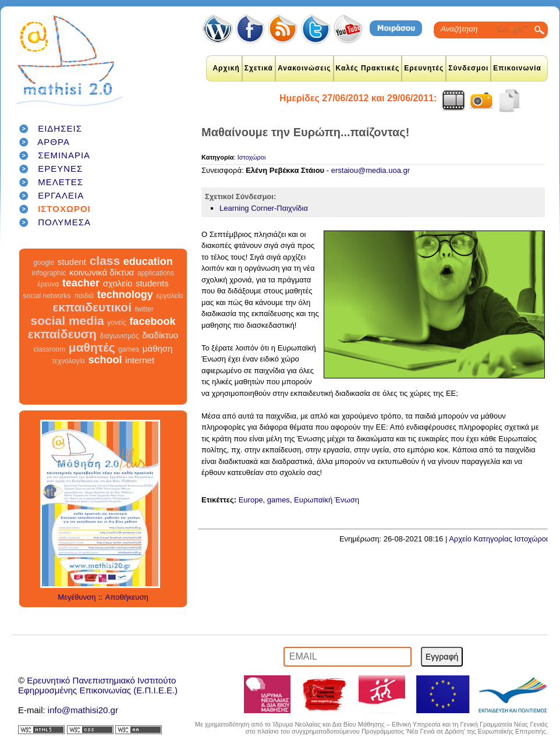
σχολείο (118, 283)
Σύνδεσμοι (468, 68)
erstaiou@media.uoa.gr (371, 170)
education (148, 261)
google (44, 263)
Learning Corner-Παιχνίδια (264, 208)
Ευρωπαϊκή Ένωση (327, 500)
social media (68, 320)
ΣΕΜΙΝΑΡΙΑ (64, 155)
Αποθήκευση (127, 597)
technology (125, 295)
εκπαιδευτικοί (92, 307)
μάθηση (158, 348)
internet (140, 360)
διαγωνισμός (119, 336)
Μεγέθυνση (77, 597)
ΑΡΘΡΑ (54, 142)
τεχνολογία (68, 361)
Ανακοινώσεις (304, 68)
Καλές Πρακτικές (368, 68)
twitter (144, 309)
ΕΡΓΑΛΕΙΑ (61, 195)
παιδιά (84, 296)
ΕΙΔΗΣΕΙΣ (60, 128)
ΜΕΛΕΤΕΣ (61, 182)
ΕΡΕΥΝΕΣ (60, 169)
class (105, 261)
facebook (152, 321)
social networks (47, 296)
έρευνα (48, 284)
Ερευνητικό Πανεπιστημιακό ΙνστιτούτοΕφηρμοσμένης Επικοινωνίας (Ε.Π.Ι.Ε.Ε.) (98, 685)
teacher (81, 283)
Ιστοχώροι (252, 157)
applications (156, 273)
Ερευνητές (424, 68)
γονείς (116, 323)
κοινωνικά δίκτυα (102, 272)
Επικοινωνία (517, 68)
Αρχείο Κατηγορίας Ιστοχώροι (498, 539)
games (129, 349)
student (72, 262)
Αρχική (226, 68)
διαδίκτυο (160, 335)
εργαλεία (169, 296)
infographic (49, 273)
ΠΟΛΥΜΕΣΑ (64, 222)
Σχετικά (259, 68)
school (105, 360)
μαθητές (92, 347)
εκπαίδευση (62, 334)
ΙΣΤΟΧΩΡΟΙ (64, 209)
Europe (251, 500)
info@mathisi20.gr (83, 710)
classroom (50, 349)
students (152, 283)
